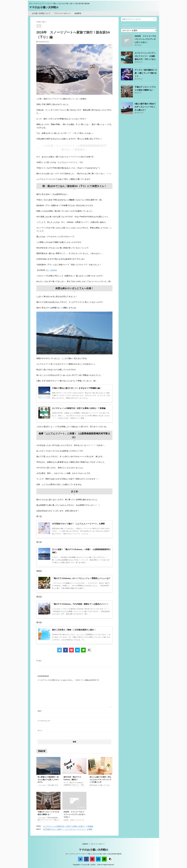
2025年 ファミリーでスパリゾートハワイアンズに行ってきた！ (74, 814)
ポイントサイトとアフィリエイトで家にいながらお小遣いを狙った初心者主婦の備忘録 (93, 854)
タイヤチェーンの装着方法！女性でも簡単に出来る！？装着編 (68, 826)
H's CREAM (51, 270)
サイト (40, 731)
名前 (40, 711)
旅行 (40, 661)
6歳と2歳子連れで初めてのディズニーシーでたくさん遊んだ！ (145, 107)
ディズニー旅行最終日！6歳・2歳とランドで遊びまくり (146, 73)
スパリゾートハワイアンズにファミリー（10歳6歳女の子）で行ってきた (145, 56)
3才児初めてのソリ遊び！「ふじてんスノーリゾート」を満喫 (68, 829)
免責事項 (78, 13)
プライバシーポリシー (62, 13)
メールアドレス (44, 721)
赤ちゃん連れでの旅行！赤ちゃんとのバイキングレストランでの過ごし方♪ (100, 779)
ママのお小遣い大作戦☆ (44, 7)
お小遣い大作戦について (41, 13)
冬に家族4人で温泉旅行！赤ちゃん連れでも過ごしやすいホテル (48, 779)
